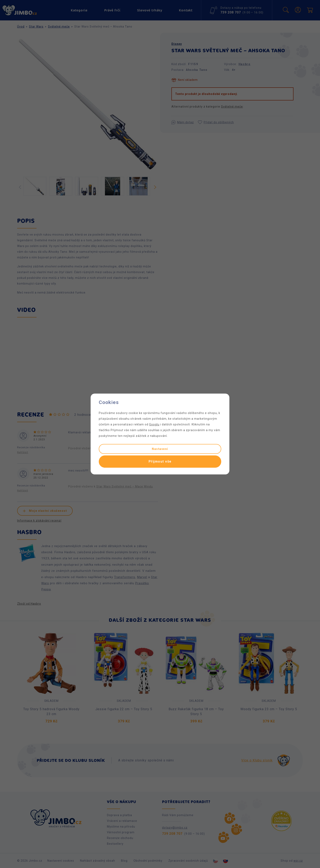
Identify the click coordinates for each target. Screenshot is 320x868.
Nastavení (160, 449)
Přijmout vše (160, 461)
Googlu (154, 424)
